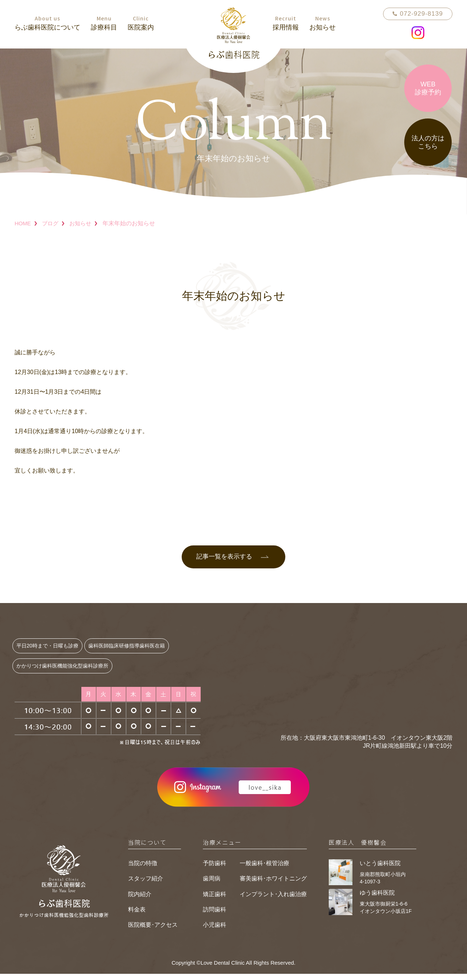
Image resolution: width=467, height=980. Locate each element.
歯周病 (212, 885)
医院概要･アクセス (153, 931)
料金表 (137, 916)
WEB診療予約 (428, 88)
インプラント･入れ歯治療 (273, 900)
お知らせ (84, 223)
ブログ (52, 223)
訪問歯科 (215, 916)
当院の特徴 (143, 869)
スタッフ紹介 (146, 885)
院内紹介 (140, 900)
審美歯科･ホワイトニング (273, 885)
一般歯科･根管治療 (265, 869)
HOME (23, 223)
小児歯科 (215, 931)
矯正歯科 (215, 900)
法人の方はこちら (428, 142)
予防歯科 (215, 869)
